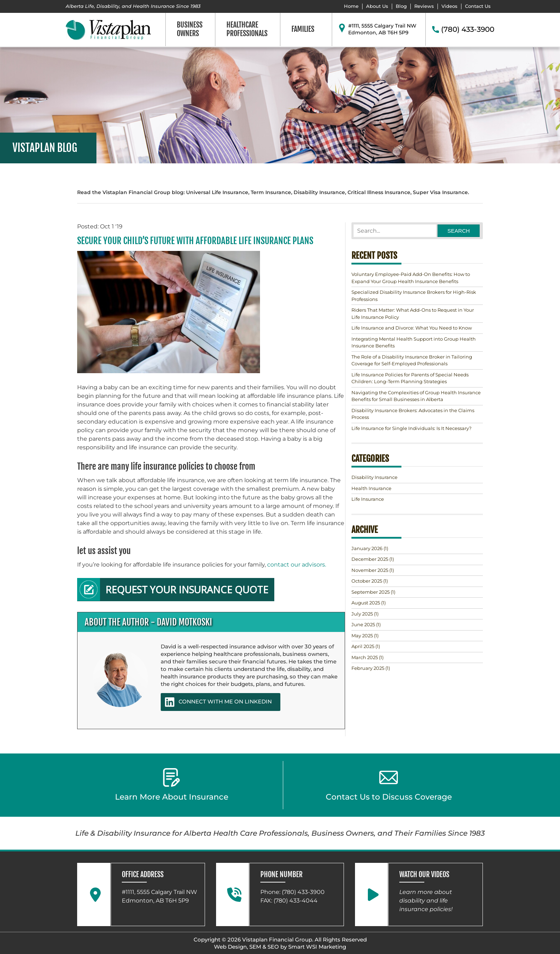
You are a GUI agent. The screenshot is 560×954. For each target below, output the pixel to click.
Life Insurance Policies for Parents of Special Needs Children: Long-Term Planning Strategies (410, 378)
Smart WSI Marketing (317, 947)
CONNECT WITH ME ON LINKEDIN (218, 702)
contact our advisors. (296, 565)
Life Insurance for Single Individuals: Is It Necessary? (411, 428)
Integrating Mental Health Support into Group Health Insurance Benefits (414, 342)
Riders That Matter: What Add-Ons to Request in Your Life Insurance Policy (413, 313)
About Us (377, 6)
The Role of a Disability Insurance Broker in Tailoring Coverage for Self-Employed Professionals (412, 360)
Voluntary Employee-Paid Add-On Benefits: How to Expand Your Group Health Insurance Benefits (411, 278)
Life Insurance (368, 499)
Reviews (424, 6)
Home (351, 6)
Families (303, 29)
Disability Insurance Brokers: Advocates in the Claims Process (413, 414)
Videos (449, 6)
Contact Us (478, 6)
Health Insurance (371, 488)
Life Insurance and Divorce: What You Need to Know (412, 328)
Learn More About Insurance (172, 785)
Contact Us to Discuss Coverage (389, 785)
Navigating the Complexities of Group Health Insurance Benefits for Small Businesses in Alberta (416, 396)
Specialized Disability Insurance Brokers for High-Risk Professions (414, 296)
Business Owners (190, 29)
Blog (401, 6)
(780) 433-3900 (468, 29)
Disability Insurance (374, 477)
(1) (370, 548)
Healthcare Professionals (247, 29)
